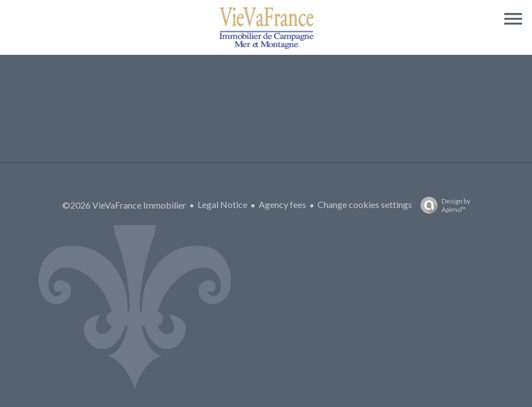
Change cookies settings (365, 204)
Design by (443, 205)
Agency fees (282, 204)
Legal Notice (222, 204)
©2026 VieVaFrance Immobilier (124, 205)
